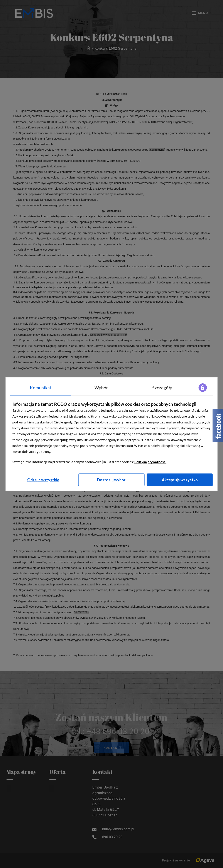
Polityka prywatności (150, 462)
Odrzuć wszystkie (43, 480)
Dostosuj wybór (111, 480)
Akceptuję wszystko (180, 480)
